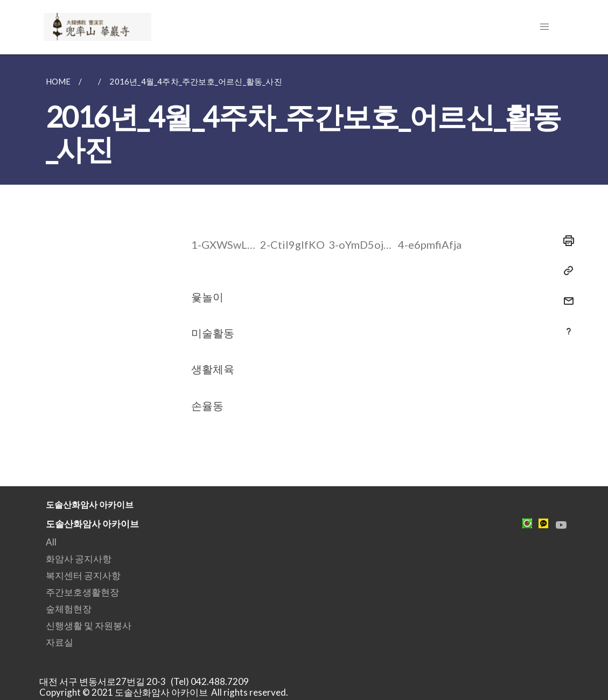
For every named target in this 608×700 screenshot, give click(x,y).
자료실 (60, 642)
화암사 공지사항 (79, 559)
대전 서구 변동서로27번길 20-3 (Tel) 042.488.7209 (147, 681)
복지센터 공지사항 (83, 575)
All (51, 542)
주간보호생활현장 (82, 592)
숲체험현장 (69, 609)
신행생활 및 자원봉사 (89, 625)
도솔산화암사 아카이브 (92, 524)
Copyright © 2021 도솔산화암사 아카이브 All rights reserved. (164, 692)
